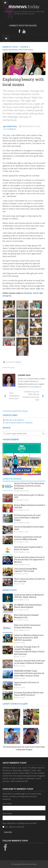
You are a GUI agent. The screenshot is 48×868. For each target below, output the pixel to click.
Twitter (36, 293)
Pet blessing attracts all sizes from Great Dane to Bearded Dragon (27, 518)
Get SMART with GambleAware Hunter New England (28, 606)
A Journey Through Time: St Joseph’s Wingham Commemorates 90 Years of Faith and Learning (29, 650)
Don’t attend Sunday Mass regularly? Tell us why (26, 570)
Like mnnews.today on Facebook (18, 423)
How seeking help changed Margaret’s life (26, 616)
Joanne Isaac (24, 375)
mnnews (24, 6)
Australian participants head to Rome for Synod (28, 548)
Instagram (7, 296)
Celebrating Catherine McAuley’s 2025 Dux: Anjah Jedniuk (29, 596)
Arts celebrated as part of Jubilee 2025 (29, 496)
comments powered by (15, 411)
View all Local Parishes (13, 420)
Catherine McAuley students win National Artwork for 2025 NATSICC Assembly (29, 638)
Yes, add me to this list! (15, 827)
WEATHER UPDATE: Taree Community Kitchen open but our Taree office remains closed (29, 673)
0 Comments (11, 129)
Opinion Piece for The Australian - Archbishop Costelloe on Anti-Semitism (30, 486)
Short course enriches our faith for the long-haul (30, 580)
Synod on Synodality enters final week (29, 528)
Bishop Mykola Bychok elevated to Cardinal (30, 506)
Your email (7, 813)
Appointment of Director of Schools (26, 684)
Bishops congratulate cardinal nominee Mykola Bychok (28, 538)
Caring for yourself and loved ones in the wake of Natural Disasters (30, 662)
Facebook (28, 293)
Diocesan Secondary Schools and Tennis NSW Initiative (29, 694)
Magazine (35, 387)
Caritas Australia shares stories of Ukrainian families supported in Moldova (29, 560)
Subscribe (8, 832)
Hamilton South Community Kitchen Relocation (27, 626)
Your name (7, 804)
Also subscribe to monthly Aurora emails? (20, 823)
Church (18, 362)
